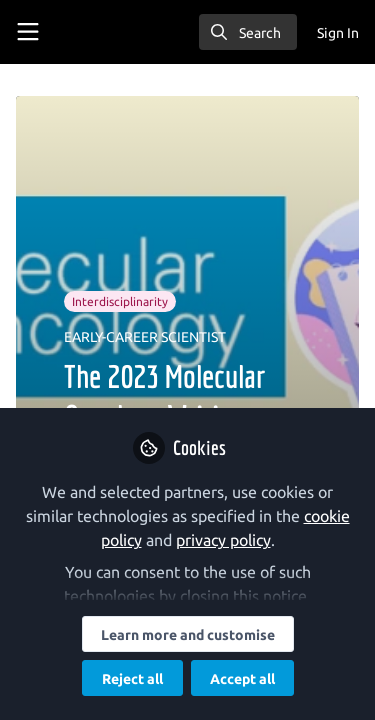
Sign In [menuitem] (338, 33)
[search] (248, 32)
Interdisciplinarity (120, 301)
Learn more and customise (188, 635)
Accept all (242, 679)
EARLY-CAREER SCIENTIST (145, 337)
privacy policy (223, 540)
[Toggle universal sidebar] (28, 32)
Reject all (132, 679)
